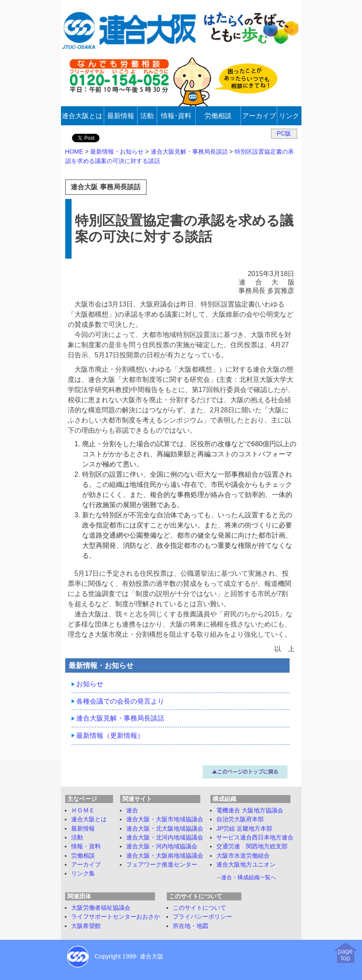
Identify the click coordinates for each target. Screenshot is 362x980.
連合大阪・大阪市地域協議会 (165, 819)
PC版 (284, 133)
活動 (77, 837)
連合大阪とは (89, 819)
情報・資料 (86, 846)
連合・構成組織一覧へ (249, 877)
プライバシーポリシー (202, 917)
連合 (132, 810)
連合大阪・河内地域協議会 (162, 846)
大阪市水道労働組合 (243, 856)
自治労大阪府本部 (240, 819)
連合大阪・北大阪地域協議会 (165, 828)
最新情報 (83, 828)
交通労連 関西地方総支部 (252, 846)
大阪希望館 (86, 926)
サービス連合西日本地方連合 (255, 837)
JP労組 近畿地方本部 (245, 828)
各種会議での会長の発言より (120, 701)
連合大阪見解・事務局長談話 (120, 718)
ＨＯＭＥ (83, 810)
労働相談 (83, 856)
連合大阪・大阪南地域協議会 (165, 856)
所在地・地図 (191, 926)
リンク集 (83, 873)
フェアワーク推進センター (162, 864)
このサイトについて (199, 908)
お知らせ (90, 684)
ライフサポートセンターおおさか (116, 917)
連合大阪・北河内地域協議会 (165, 837)
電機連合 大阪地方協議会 (250, 810)
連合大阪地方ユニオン (246, 864)
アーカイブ (86, 864)
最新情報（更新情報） (110, 736)
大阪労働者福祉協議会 (101, 908)
